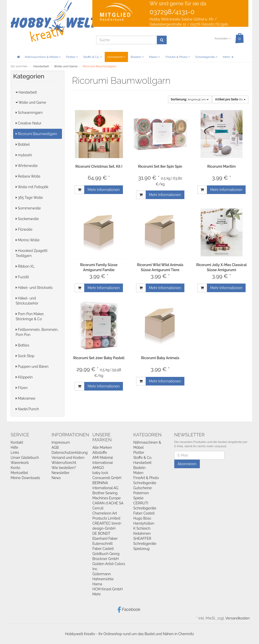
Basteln (137, 57)
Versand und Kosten (68, 458)
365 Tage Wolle (29, 198)
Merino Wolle (28, 240)
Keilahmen (142, 533)
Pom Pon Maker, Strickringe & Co (30, 316)
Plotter (72, 57)
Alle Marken (102, 447)
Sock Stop (25, 356)
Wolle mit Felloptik (32, 187)
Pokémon (141, 493)
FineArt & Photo (178, 57)
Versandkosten (238, 618)
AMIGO (98, 468)
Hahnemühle (103, 579)
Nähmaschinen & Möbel (43, 57)
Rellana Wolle (28, 176)
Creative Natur (29, 123)
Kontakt (17, 442)
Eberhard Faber (105, 539)
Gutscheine (143, 488)
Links (15, 453)
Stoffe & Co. (93, 57)
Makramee (26, 398)
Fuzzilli (22, 277)
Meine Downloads (25, 478)
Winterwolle (27, 166)
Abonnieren (187, 464)
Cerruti (98, 508)
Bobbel (23, 144)
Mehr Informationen (104, 190)
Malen (155, 57)
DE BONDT (101, 533)
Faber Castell (103, 549)
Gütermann (102, 574)
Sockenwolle (27, 219)
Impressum (61, 442)
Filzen (22, 388)
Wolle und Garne (31, 102)
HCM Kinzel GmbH (107, 589)
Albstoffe (100, 453)
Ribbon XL (25, 266)
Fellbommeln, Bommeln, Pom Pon (37, 332)
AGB (55, 447)
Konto (15, 468)
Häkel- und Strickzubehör (27, 301)
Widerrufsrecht (64, 463)
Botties (23, 345)
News (56, 478)
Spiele (138, 498)
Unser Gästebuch (25, 458)
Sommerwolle (28, 208)
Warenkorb (20, 463)
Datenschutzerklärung (70, 453)
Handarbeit (116, 57)
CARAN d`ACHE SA (108, 503)
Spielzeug (141, 549)
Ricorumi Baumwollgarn (36, 134)
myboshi (24, 155)
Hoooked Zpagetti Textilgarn (32, 253)
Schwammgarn (29, 113)
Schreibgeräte (207, 57)
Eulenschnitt (102, 544)
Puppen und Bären (32, 367)
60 (230, 99)
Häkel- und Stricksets (34, 288)
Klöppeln (24, 377)
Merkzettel (19, 473)
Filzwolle (24, 229)
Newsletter (61, 473)
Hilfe (14, 447)
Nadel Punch (27, 409)
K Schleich (142, 528)
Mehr (228, 57)
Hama (97, 584)
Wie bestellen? (64, 468)
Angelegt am (190, 99)
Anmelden (222, 39)
